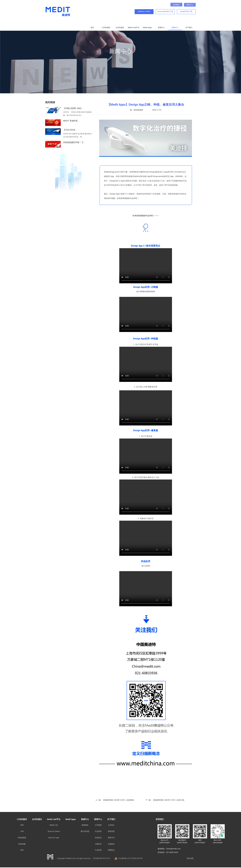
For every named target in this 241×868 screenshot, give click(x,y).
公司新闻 (98, 825)
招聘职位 (111, 850)
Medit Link (54, 825)
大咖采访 (98, 844)
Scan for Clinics (54, 831)
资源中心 (161, 27)
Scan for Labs (54, 838)
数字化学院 (85, 831)
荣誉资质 (111, 831)
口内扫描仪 (106, 27)
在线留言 (111, 844)
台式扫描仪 (120, 27)
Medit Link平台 (134, 27)
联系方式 (111, 838)
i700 (22, 831)
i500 (22, 850)
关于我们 (189, 27)
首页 (92, 27)
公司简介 (111, 825)
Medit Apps (148, 27)
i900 (22, 825)
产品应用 (98, 850)
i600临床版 (22, 838)
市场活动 (98, 838)
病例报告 (85, 825)
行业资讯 (98, 831)
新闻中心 (175, 27)
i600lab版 (22, 844)
